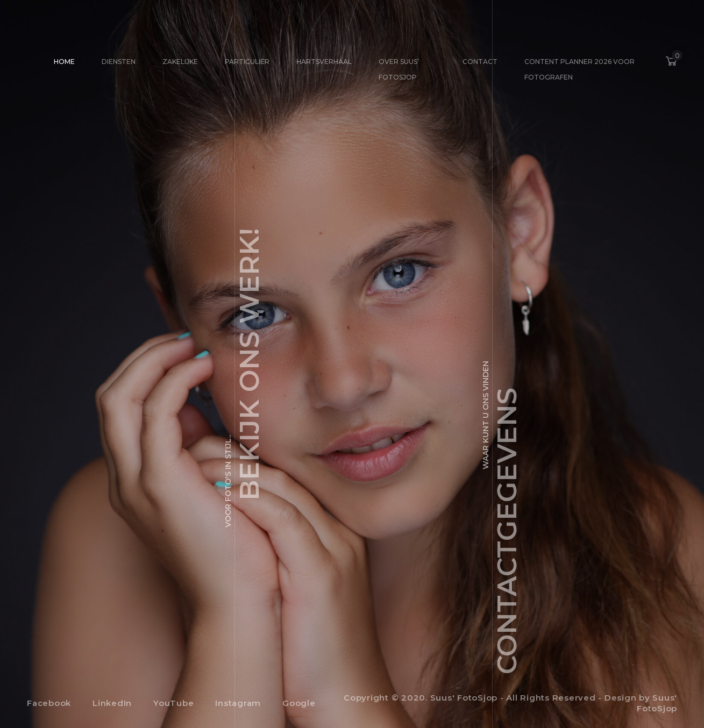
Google (299, 703)
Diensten (119, 62)
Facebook (49, 703)
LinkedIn (112, 703)
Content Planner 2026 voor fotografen (579, 69)
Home (64, 62)
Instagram (238, 703)
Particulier (247, 62)
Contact (480, 62)
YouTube (173, 703)
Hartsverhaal (324, 62)
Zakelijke (180, 62)
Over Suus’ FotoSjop (399, 69)
